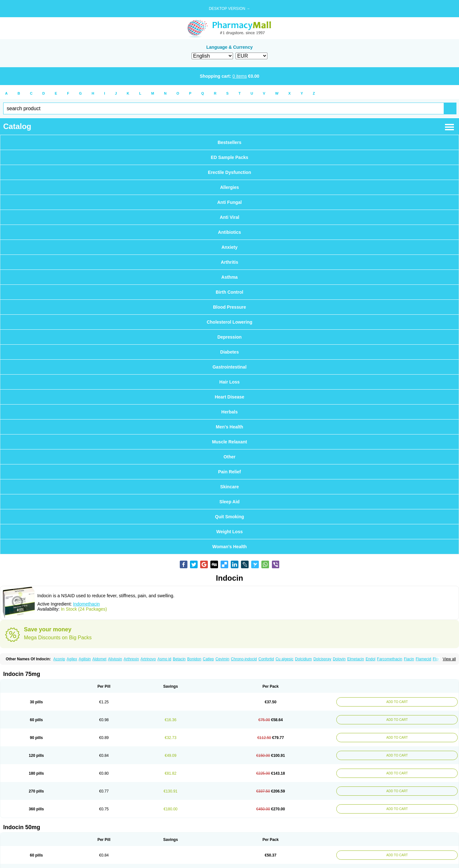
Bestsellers (230, 142)
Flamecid (423, 659)
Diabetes (229, 352)
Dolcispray (322, 659)
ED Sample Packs (229, 157)
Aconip (59, 659)
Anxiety (230, 247)
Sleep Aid (229, 502)
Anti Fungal (230, 202)
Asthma (229, 277)
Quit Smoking (230, 517)
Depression (229, 337)
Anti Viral (229, 217)
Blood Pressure (229, 307)
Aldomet (99, 659)
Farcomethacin (390, 659)
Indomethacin (86, 604)
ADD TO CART (397, 702)
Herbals (229, 412)
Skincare (229, 487)
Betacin (179, 659)
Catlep (208, 659)
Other (229, 457)
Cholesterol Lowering (229, 322)
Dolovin (339, 659)
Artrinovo (148, 659)
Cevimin (222, 659)
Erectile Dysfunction (229, 172)
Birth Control (229, 292)
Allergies (229, 187)
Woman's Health (229, 547)
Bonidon (194, 659)
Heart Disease (230, 397)
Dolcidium (303, 659)
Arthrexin (131, 659)
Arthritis (229, 262)
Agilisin (85, 659)
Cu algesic (284, 659)
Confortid (266, 659)
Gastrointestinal (230, 367)
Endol (371, 659)
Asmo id (164, 659)
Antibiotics (229, 232)
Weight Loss (230, 532)
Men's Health (229, 427)
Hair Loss (229, 382)
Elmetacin (356, 659)
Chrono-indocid (244, 659)
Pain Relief (229, 472)
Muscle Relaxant (229, 442)
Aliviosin (115, 659)
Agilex (72, 659)
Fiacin (409, 659)
